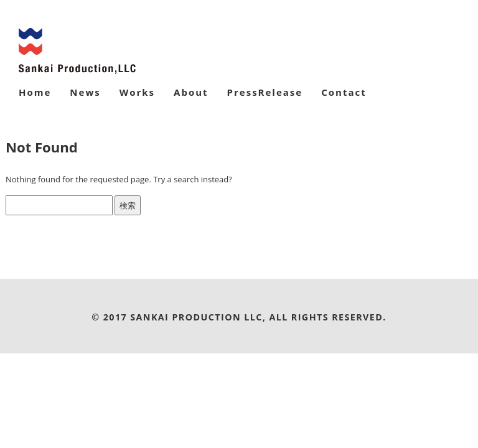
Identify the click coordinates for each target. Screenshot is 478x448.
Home (35, 92)
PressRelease (265, 92)
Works (137, 92)
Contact (344, 92)
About (191, 92)
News (85, 92)
